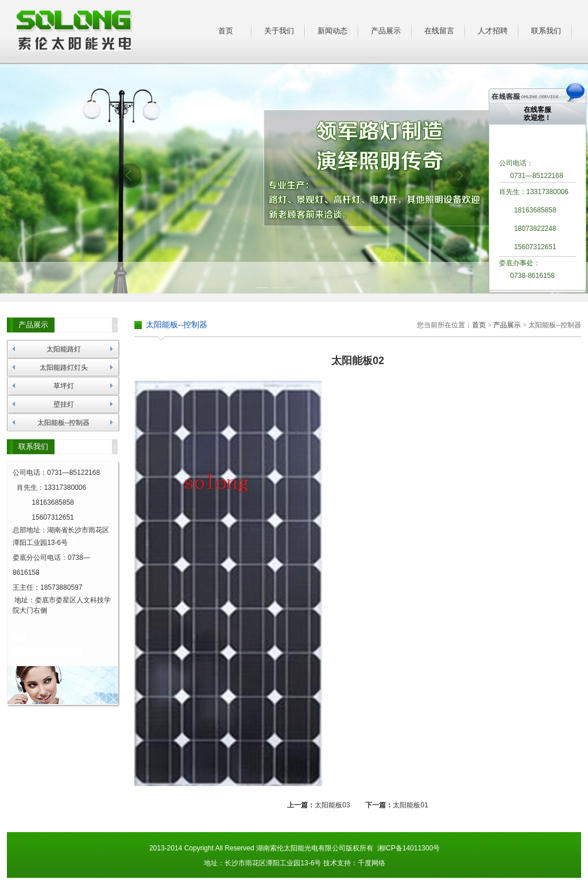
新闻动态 (332, 31)
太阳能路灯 (64, 349)
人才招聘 (493, 31)
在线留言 (439, 31)
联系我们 (546, 31)
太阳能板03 (332, 805)
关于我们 (279, 31)
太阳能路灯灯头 (64, 367)
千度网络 (372, 863)
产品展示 (386, 31)
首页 (226, 31)
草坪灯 (64, 386)
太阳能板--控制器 (64, 423)
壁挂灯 (64, 404)
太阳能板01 (410, 805)
